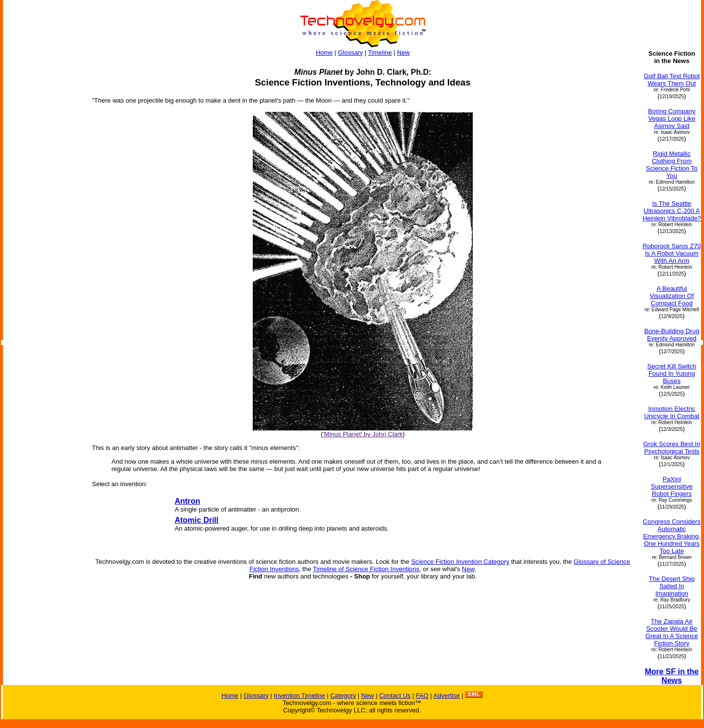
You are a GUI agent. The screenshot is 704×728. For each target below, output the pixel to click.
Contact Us (395, 696)
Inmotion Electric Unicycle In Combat (672, 412)
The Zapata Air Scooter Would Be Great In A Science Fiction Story (672, 632)
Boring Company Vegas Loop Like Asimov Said (672, 118)
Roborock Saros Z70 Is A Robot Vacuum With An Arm (671, 253)
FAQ (422, 696)
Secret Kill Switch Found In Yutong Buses (672, 374)
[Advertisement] (43, 196)
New (403, 53)
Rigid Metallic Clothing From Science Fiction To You (671, 165)
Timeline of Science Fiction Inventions (366, 569)
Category (343, 696)
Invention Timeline (299, 696)
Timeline (380, 53)
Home (324, 53)
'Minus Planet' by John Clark (363, 434)
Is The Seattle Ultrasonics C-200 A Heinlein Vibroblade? (672, 211)
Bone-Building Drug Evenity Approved (672, 335)
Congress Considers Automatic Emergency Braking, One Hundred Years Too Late (672, 536)
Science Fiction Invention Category (460, 562)
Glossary (350, 53)
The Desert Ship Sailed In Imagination (672, 586)
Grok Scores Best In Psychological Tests (672, 448)
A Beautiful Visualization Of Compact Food (672, 296)
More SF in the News (672, 676)
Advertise (446, 696)
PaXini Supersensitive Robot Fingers (671, 486)
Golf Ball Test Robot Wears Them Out (672, 80)
